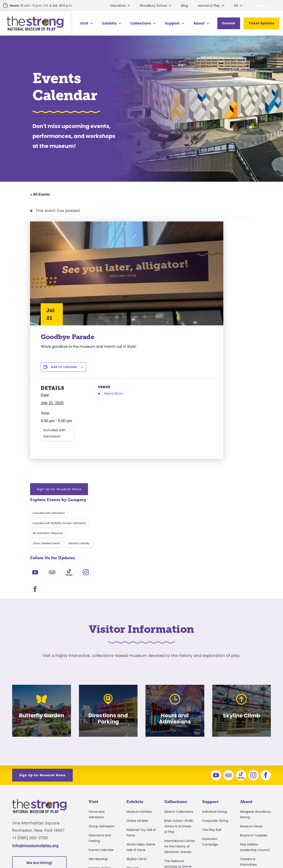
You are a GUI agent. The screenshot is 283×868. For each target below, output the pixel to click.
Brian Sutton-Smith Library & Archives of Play (179, 720)
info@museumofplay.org (35, 739)
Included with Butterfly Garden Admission (215, 263)
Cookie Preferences (230, 854)
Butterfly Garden (139, 771)
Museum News (251, 720)
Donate (229, 23)
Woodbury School (153, 6)
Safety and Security (104, 813)
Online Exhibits (137, 714)
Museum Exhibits (139, 705)
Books (245, 794)
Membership (98, 753)
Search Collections (179, 705)
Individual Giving (214, 705)
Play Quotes (249, 803)
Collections (141, 23)
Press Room (249, 776)
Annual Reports (252, 785)
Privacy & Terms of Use (185, 854)
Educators (118, 6)
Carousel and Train (141, 780)
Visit (84, 23)
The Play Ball (212, 723)
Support (172, 23)
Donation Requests (103, 822)
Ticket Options (262, 23)
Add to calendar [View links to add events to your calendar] (64, 367)
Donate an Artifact (178, 798)
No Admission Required (203, 273)
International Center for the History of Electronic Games (180, 740)
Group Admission (102, 720)
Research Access (178, 775)
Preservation (174, 807)
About (199, 23)
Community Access (255, 767)
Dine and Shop (100, 803)
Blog (184, 6)
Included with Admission (54, 433)
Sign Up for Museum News (214, 229)
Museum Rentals (101, 794)
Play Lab (133, 762)
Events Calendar (101, 744)
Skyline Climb (137, 753)
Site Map (263, 854)
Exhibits (109, 23)
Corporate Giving (215, 714)
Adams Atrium (95, 393)
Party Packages (100, 785)
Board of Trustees (254, 729)
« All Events (40, 194)
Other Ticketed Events (201, 283)
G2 (236, 6)
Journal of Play (209, 6)
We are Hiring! (39, 756)
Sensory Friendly (234, 283)
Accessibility (98, 776)
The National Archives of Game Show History (178, 760)
